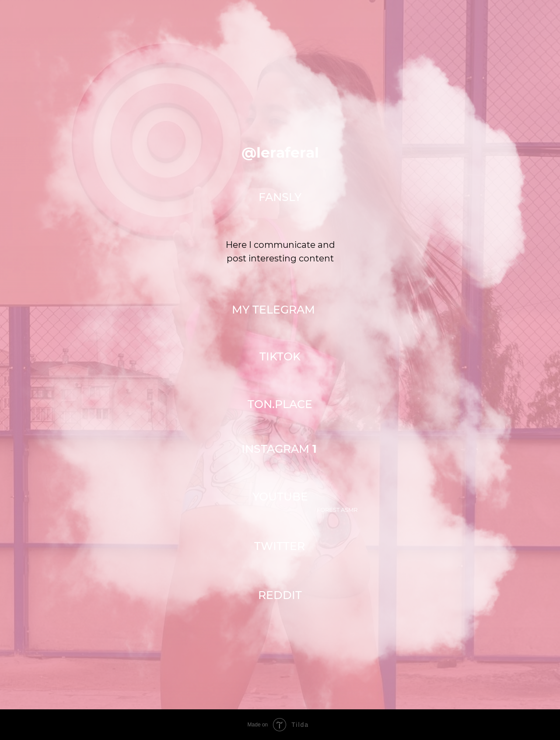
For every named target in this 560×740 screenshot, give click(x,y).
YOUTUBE (280, 497)
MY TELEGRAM (273, 310)
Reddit (280, 595)
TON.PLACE (280, 404)
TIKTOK (280, 356)
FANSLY (280, 197)
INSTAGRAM (279, 449)
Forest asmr (337, 510)
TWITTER (280, 546)
